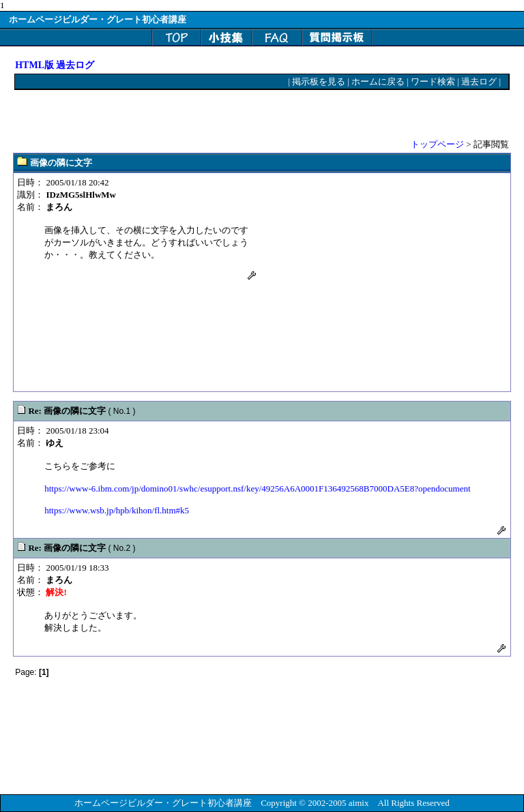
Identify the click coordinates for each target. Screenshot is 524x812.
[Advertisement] (175, 114)
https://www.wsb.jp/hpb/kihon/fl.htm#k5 (117, 510)
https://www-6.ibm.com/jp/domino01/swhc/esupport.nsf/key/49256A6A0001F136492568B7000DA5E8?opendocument (257, 488)
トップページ (437, 144)
